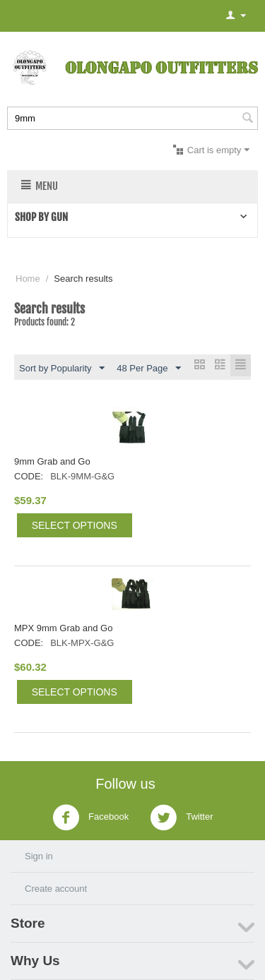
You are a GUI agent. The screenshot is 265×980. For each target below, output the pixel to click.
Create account (56, 889)
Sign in (39, 856)
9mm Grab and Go (52, 461)
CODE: (29, 476)
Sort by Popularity (62, 369)
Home (28, 279)
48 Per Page (148, 369)
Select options (75, 525)
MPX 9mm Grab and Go (63, 628)
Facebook (91, 818)
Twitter (182, 818)
